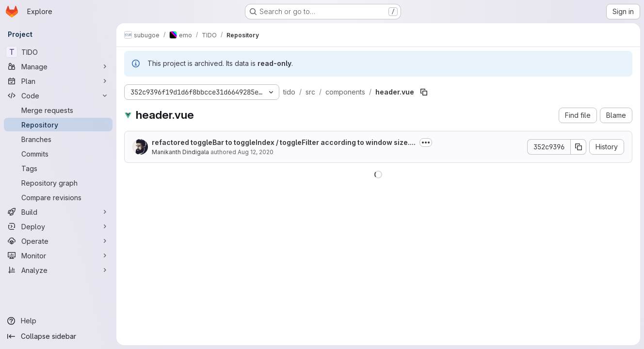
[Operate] (58, 241)
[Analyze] (58, 270)
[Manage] (58, 66)
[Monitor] (58, 255)
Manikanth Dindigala (180, 152)
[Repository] (58, 125)
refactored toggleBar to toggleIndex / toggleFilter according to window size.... (284, 142)
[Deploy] (58, 226)
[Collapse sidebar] (58, 336)
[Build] (58, 212)
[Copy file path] (424, 92)
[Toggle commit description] (426, 143)
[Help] (58, 321)
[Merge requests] (58, 110)
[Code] (58, 95)
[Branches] (58, 139)
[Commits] (58, 154)
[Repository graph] (58, 183)
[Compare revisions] (58, 197)
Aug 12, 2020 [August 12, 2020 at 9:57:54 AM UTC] (256, 152)
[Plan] (58, 81)
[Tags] (58, 168)
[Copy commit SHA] (579, 147)
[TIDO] (58, 52)
